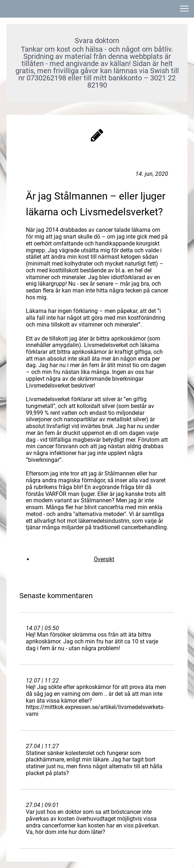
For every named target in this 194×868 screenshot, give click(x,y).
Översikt (104, 559)
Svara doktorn (97, 41)
